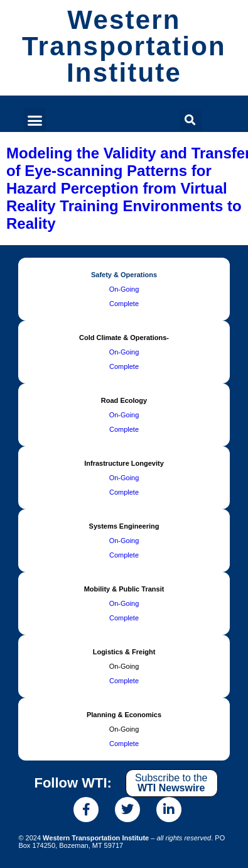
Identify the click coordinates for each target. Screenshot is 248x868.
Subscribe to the (171, 783)
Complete (124, 304)
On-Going (124, 289)
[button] (35, 120)
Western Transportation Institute (124, 46)
